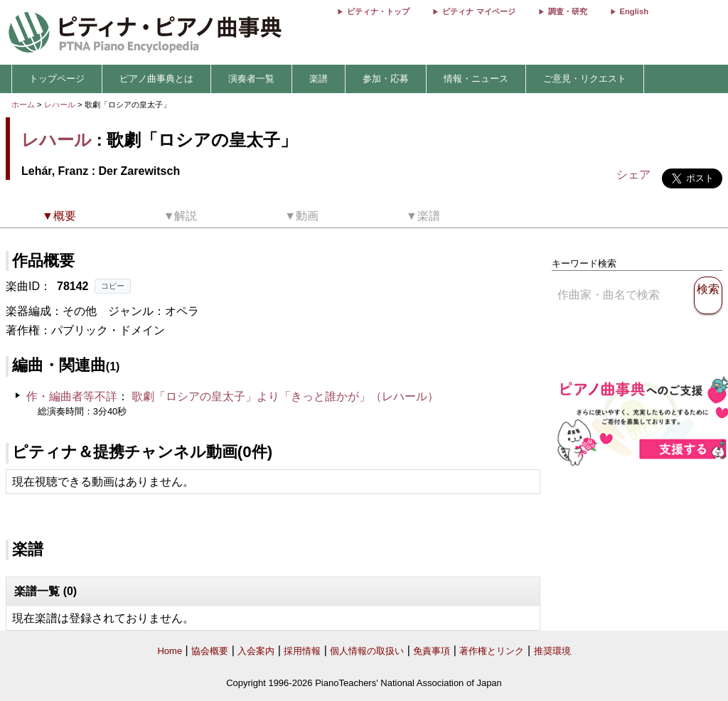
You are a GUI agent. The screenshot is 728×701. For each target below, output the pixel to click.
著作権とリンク (492, 651)
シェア (633, 175)
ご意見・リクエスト (585, 79)
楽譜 (318, 79)
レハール (60, 105)
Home (170, 651)
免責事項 (432, 651)
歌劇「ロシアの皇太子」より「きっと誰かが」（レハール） (285, 396)
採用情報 (302, 651)
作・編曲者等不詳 (72, 396)
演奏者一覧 (251, 79)
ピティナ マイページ (478, 11)
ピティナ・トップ (378, 11)
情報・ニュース (476, 79)
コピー (113, 286)
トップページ (57, 79)
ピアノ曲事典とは (156, 79)
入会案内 (256, 651)
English (634, 11)
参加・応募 (386, 79)
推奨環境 (552, 651)
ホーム (23, 105)
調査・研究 (568, 11)
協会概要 (210, 651)
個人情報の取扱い (367, 651)
